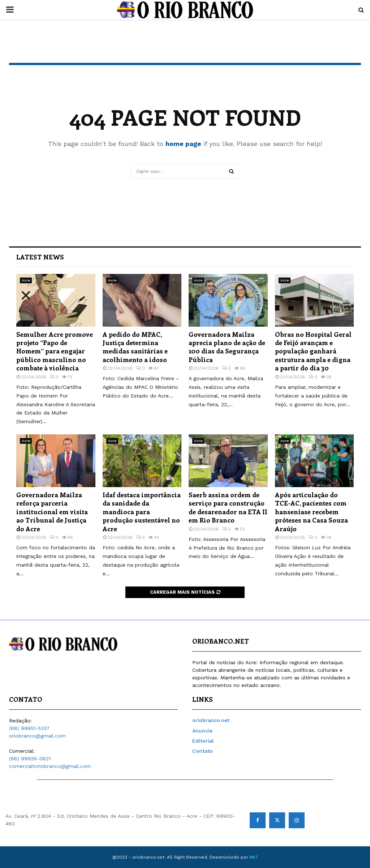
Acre (26, 280)
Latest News (40, 257)
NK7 (254, 857)
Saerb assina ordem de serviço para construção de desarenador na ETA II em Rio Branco (228, 507)
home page (183, 144)
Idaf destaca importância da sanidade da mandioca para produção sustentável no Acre (142, 512)
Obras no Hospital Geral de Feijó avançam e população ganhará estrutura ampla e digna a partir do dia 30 (313, 351)
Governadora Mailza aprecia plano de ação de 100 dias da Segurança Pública (227, 347)
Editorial (203, 741)
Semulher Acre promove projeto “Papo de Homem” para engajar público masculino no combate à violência (55, 351)
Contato (203, 751)
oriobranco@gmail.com (37, 736)
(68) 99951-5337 (29, 728)
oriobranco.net (211, 720)
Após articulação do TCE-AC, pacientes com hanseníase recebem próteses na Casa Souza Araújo (311, 512)
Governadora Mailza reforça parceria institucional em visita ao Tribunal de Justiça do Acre (52, 512)
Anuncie (202, 731)
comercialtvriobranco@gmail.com (50, 766)
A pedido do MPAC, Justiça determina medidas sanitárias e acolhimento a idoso (135, 347)
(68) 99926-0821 (30, 759)
